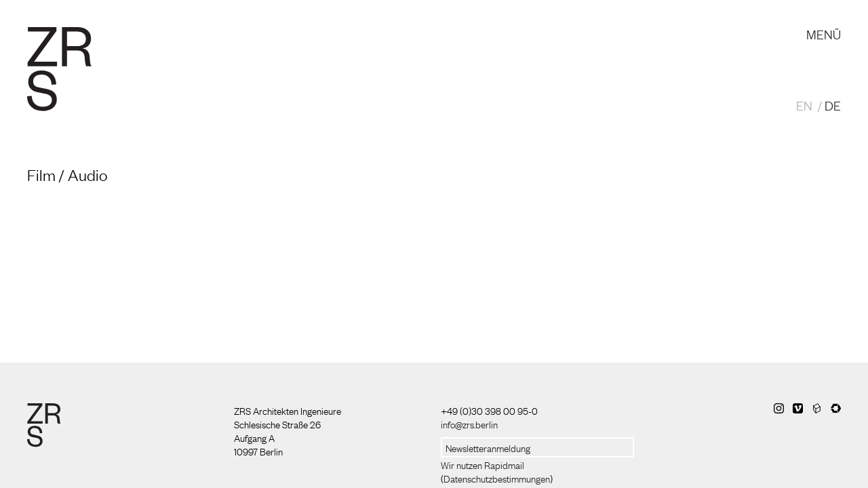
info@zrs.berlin (469, 424)
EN (804, 105)
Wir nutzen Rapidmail (482, 464)
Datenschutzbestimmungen (497, 478)
